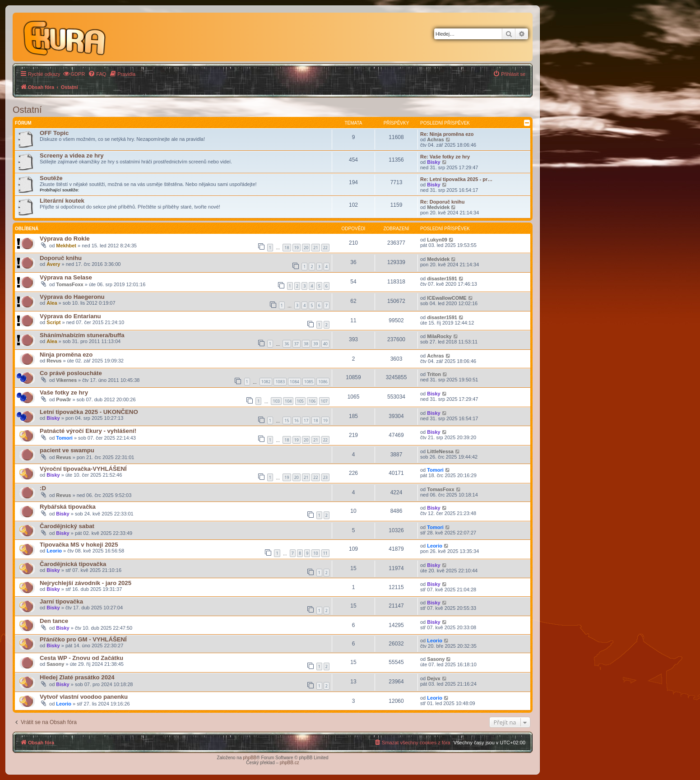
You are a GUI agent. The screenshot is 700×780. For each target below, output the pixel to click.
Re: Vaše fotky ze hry (445, 157)
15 (287, 420)
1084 (294, 382)
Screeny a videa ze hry (72, 156)
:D (43, 488)
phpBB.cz (290, 763)
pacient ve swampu (67, 450)
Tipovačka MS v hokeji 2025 (79, 545)
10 (315, 553)
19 (297, 248)
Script (53, 322)
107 (324, 401)
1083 (280, 382)
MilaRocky (439, 336)
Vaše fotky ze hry (64, 392)
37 (297, 344)
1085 (309, 382)
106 (312, 401)
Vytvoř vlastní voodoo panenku (84, 697)
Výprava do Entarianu (70, 316)
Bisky (433, 162)
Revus (54, 361)
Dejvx (433, 678)
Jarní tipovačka (61, 601)
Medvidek (438, 207)
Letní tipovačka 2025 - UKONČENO (89, 412)
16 (297, 420)
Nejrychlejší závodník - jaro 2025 (86, 583)
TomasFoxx (70, 284)
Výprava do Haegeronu (72, 297)
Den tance (54, 621)
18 (287, 248)
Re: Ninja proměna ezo (447, 134)
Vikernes (66, 380)
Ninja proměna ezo (66, 355)
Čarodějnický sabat (67, 526)
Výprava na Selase (66, 277)
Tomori (64, 438)
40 (325, 344)
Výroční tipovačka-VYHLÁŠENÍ (83, 469)
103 (276, 401)
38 (306, 344)
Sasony (55, 664)
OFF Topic (54, 133)
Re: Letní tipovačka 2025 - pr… (456, 179)
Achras (435, 139)
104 (288, 401)
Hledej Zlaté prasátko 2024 (77, 677)
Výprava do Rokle (65, 239)
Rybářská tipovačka (68, 507)
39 (315, 344)
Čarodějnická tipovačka (73, 564)
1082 (266, 382)
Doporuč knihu (61, 258)
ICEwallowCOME (447, 298)
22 (325, 248)
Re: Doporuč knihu (442, 202)
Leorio (54, 551)
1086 (323, 382)
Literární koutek (62, 201)
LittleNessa (440, 451)
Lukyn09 (437, 240)
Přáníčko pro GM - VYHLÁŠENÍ (83, 639)
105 (300, 401)
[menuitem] (74, 74)
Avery (53, 264)
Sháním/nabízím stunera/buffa (82, 335)
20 (306, 248)
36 (287, 344)
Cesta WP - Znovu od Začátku (81, 658)
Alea (52, 303)
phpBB (250, 758)
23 (325, 477)
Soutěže (51, 178)
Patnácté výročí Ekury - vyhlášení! (88, 431)
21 (315, 248)
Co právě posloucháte (71, 373)
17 (306, 420)
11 (325, 553)
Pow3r (63, 399)
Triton (434, 374)
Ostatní (27, 110)
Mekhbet (66, 246)
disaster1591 (442, 279)
